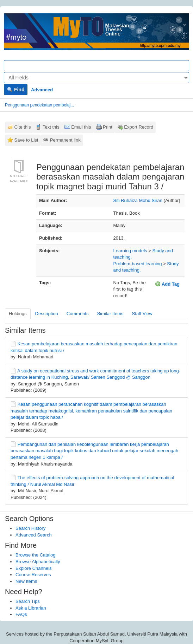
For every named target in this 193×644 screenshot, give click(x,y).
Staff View (142, 314)
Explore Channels (34, 568)
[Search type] (96, 78)
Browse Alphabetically (38, 562)
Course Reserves (33, 575)
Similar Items (110, 314)
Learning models (130, 251)
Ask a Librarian (31, 608)
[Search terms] (96, 66)
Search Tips (28, 601)
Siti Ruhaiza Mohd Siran (138, 200)
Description (47, 314)
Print (108, 127)
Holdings (18, 314)
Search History (30, 528)
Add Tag (167, 284)
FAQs (21, 614)
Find (16, 90)
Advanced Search (34, 535)
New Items (26, 581)
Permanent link (65, 140)
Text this (51, 127)
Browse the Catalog (35, 555)
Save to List (26, 140)
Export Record (139, 127)
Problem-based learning (138, 264)
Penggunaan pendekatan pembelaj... (39, 105)
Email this (81, 127)
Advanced (42, 90)
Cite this (23, 127)
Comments (78, 314)
